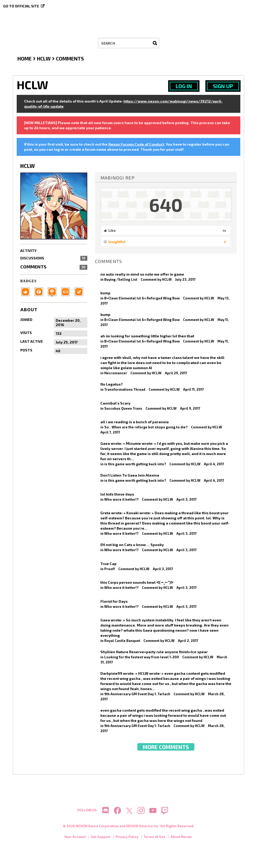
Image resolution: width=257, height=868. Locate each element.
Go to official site (21, 6)
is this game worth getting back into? (135, 464)
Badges (28, 281)
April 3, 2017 (187, 499)
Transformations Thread (125, 389)
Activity (28, 251)
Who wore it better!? (121, 499)
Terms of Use (154, 837)
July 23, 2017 (185, 279)
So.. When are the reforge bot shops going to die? (146, 427)
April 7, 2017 (110, 432)
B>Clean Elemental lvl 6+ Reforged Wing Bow (142, 298)
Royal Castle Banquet (122, 641)
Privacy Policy (127, 837)
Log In (184, 86)
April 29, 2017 (176, 373)
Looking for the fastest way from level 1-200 (142, 657)
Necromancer (116, 373)
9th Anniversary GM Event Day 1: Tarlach (137, 694)
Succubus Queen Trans (123, 408)
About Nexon (181, 837)
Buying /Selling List (121, 279)
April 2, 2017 (188, 641)
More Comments (166, 747)
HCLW (167, 279)
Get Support (101, 837)
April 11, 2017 (193, 389)
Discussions (54, 258)
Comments (54, 267)
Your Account (75, 837)
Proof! (110, 569)
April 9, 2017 (190, 408)
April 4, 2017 (214, 464)
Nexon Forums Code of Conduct (136, 144)
